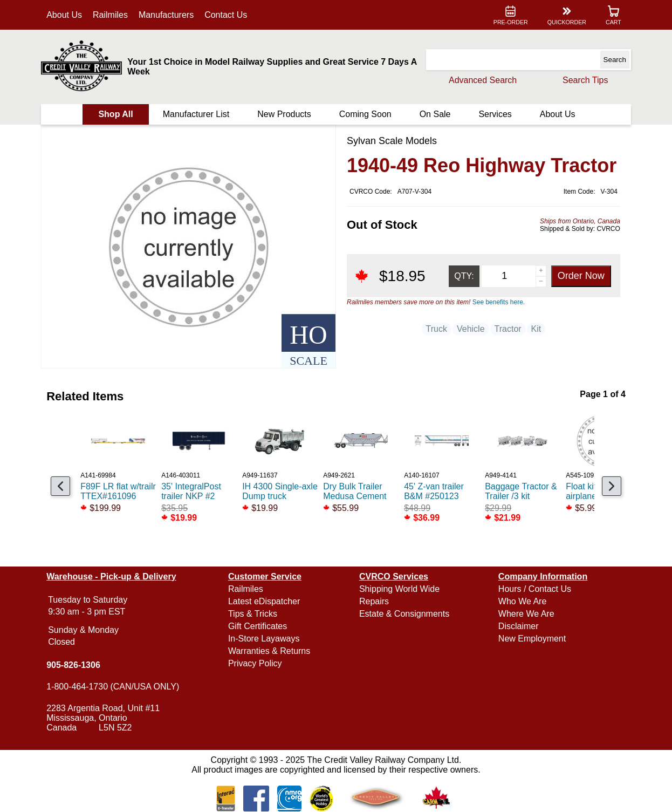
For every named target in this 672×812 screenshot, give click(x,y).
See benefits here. (499, 302)
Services (495, 114)
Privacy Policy (255, 663)
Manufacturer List (196, 114)
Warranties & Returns (269, 651)
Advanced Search (482, 80)
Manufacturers (167, 15)
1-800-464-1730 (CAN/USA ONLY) (113, 687)
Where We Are (526, 614)
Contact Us (226, 15)
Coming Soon (365, 114)
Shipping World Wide (399, 589)
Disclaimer (518, 626)
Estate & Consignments (404, 614)
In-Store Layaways (264, 639)
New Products (284, 114)
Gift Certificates (258, 626)
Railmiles (111, 15)
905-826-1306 (74, 665)
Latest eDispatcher (264, 601)
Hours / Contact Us (534, 589)
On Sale (435, 114)
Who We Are (522, 601)
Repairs (374, 601)
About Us (65, 15)
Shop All (116, 114)
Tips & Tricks (253, 614)
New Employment (532, 639)
